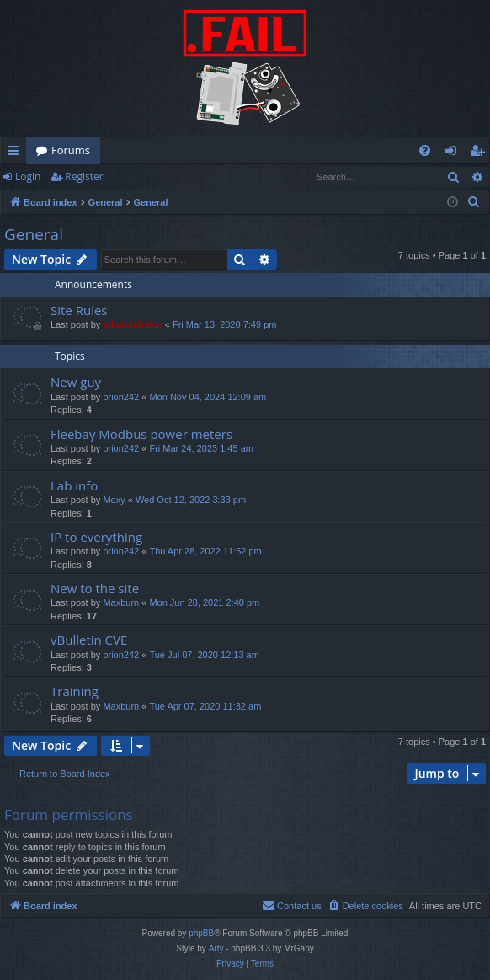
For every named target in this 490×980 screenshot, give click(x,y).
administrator (132, 324)
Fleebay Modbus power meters (141, 434)
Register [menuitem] (481, 153)
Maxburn (121, 602)
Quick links (16, 153)
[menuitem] (425, 150)
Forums (71, 150)
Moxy (114, 500)
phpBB (201, 933)
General (34, 234)
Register (84, 177)
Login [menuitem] (454, 153)
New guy (76, 382)
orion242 (121, 397)
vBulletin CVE (89, 640)
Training (75, 691)
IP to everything (96, 537)
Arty (216, 948)
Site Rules (79, 310)
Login (28, 177)
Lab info (74, 485)
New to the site (95, 588)
